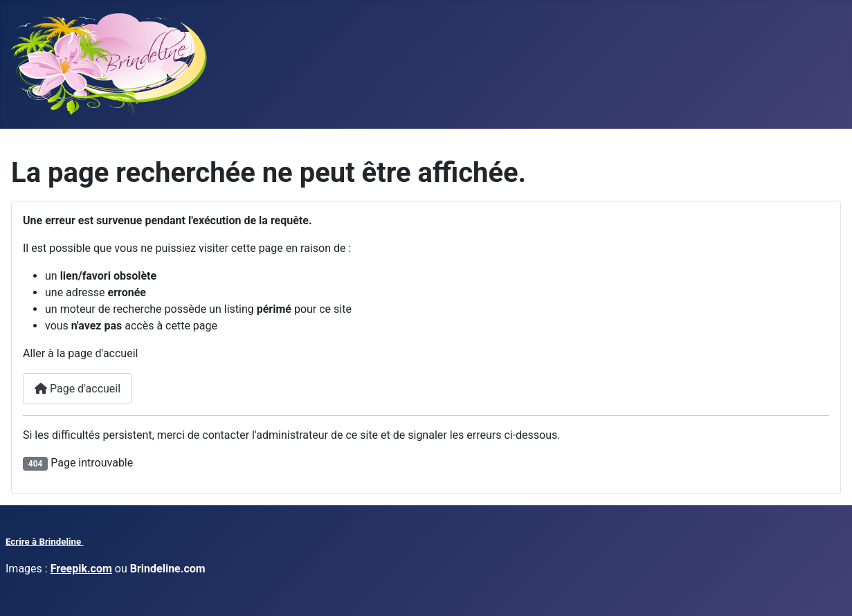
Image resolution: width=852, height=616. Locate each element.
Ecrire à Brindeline (45, 542)
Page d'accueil (78, 389)
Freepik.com (81, 569)
